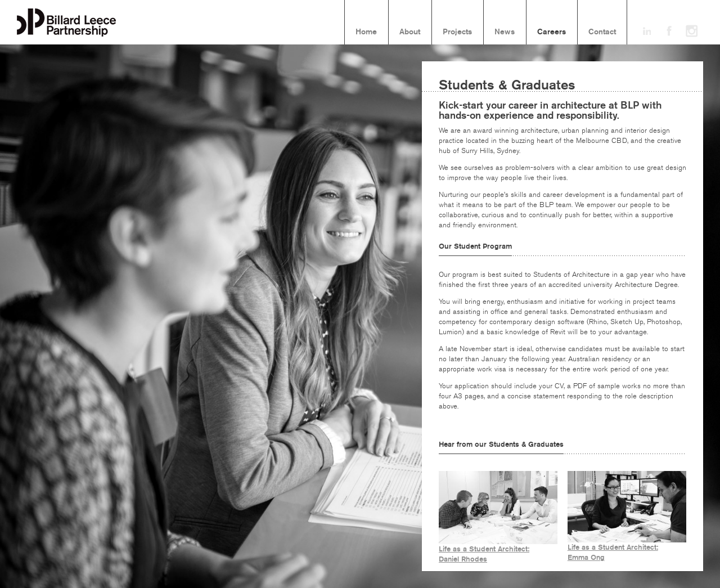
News (505, 32)
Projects (457, 32)
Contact (602, 32)
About (410, 32)
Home (366, 32)
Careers (552, 32)
